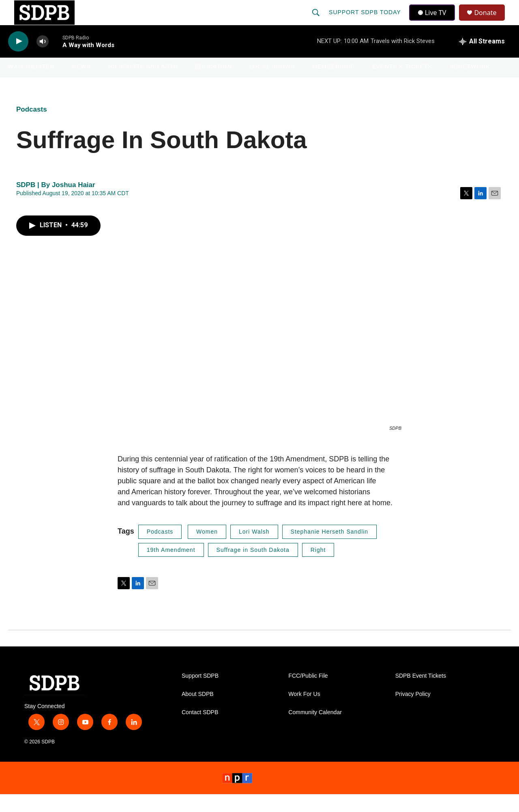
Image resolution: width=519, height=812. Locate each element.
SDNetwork (470, 84)
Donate (490, 21)
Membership (334, 84)
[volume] (43, 59)
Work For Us (304, 712)
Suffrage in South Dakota (253, 567)
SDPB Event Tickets (421, 694)
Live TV (434, 21)
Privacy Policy (413, 712)
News (81, 84)
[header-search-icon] (317, 21)
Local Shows (272, 84)
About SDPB (198, 712)
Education (213, 84)
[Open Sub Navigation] (61, 84)
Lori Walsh (254, 549)
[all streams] (482, 59)
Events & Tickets (402, 84)
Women (207, 549)
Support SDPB (200, 694)
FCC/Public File (308, 694)
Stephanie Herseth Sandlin (330, 549)
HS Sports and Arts (143, 84)
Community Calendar (315, 730)
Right (318, 567)
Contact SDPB (200, 730)
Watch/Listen (31, 84)
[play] (18, 59)
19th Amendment (171, 567)
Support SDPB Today (366, 21)
